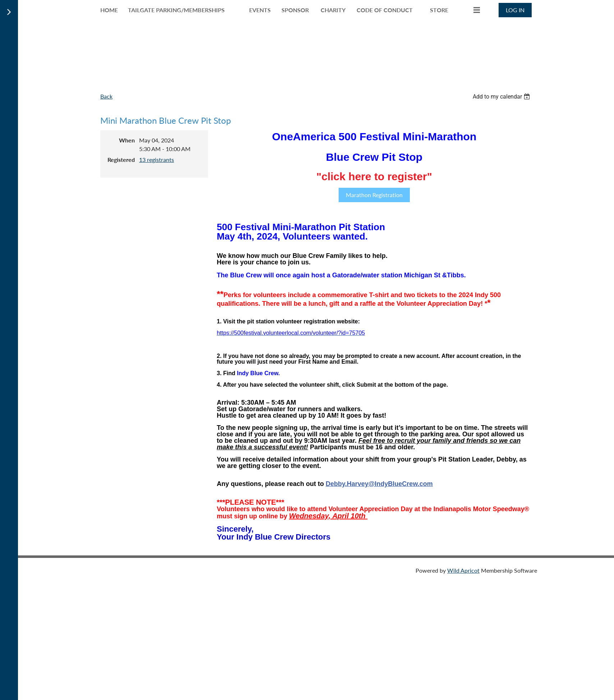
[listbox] (502, 97)
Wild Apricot (463, 570)
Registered (121, 160)
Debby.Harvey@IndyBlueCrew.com (379, 484)
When (127, 140)
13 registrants (157, 160)
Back (106, 96)
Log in (515, 10)
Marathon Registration (374, 195)
